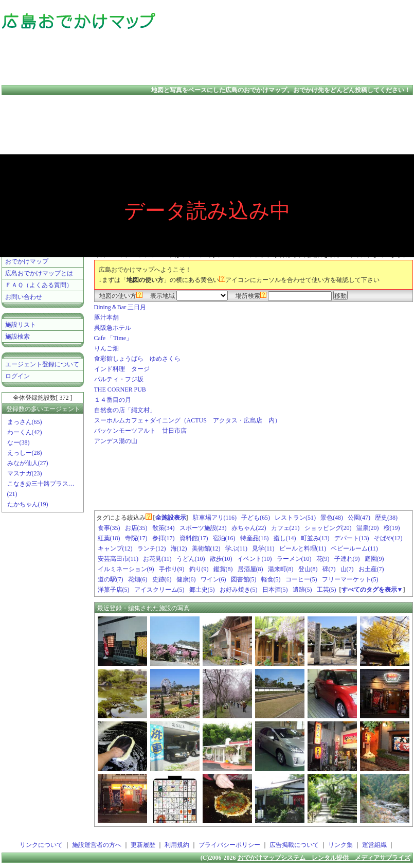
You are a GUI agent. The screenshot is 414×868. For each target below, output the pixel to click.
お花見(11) (157, 559)
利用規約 (177, 845)
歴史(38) (386, 518)
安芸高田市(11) (118, 559)
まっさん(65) (25, 422)
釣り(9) (199, 569)
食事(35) (109, 528)
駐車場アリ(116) (215, 518)
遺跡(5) (302, 590)
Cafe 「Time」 (113, 338)
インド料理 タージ (122, 369)
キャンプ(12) (115, 548)
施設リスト (21, 325)
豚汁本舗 (106, 317)
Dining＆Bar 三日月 (120, 307)
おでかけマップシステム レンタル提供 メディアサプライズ (324, 858)
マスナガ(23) (25, 473)
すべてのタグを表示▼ (372, 590)
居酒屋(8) (250, 569)
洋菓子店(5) (114, 590)
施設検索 (17, 336)
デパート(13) (352, 538)
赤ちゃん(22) (249, 528)
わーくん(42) (25, 432)
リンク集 (340, 845)
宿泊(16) (224, 538)
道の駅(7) (111, 579)
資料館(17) (194, 538)
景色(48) (332, 518)
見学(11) (263, 548)
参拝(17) (164, 538)
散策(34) (164, 528)
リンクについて (41, 845)
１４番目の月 (113, 400)
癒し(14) (285, 538)
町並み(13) (315, 538)
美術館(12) (206, 548)
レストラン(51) (295, 518)
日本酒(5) (275, 590)
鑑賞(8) (223, 569)
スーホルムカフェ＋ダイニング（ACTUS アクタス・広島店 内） (187, 420)
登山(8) (308, 569)
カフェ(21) (285, 528)
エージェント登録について (42, 364)
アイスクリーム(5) (159, 590)
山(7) (347, 569)
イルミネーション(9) (126, 569)
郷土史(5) (202, 590)
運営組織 (374, 845)
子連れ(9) (347, 559)
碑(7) (329, 569)
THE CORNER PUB (120, 389)
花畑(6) (138, 579)
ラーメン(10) (294, 559)
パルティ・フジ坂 (119, 379)
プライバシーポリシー (229, 845)
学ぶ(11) (237, 548)
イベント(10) (255, 559)
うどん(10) (191, 559)
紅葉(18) (109, 538)
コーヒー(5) (301, 579)
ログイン (17, 376)
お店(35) (136, 528)
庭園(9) (374, 559)
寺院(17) (136, 538)
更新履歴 (143, 845)
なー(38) (19, 442)
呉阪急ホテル (113, 328)
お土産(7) (371, 569)
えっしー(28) (25, 453)
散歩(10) (221, 559)
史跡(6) (162, 579)
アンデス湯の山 (116, 441)
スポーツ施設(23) (203, 528)
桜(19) (392, 528)
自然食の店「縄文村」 (125, 410)
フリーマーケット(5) (350, 579)
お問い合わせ (24, 297)
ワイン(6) (213, 579)
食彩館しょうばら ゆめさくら (137, 359)
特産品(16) (255, 538)
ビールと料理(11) (303, 548)
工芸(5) (327, 590)
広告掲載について (294, 845)
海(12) (179, 548)
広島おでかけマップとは (39, 273)
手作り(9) (172, 569)
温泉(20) (368, 528)
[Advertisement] (365, 44)
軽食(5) (271, 579)
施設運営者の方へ (97, 845)
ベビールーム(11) (354, 548)
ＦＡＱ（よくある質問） (39, 285)
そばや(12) (388, 538)
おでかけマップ (27, 261)
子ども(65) (256, 518)
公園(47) (359, 518)
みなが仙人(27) (28, 463)
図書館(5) (244, 579)
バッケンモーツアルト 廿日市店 (140, 431)
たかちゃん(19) (28, 504)
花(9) (323, 559)
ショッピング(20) (328, 528)
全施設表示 (171, 518)
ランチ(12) (152, 548)
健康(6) (186, 579)
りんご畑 (106, 348)
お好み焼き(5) (239, 590)
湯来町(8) (281, 569)
